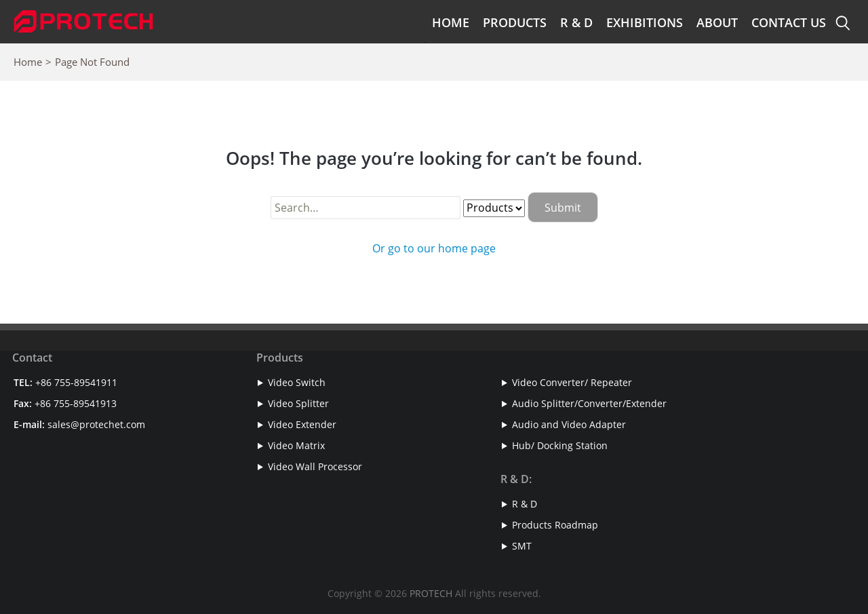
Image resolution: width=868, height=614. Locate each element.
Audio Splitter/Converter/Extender (589, 403)
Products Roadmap (555, 525)
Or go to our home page (434, 248)
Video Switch (297, 382)
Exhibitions (645, 22)
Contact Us (789, 22)
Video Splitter (298, 403)
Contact (32, 358)
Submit (563, 208)
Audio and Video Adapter (569, 424)
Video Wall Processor (315, 466)
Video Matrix (296, 445)
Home (451, 22)
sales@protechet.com (96, 424)
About (717, 22)
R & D (576, 22)
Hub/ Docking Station (560, 445)
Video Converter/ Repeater (572, 382)
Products (515, 22)
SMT (522, 546)
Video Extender (302, 424)
